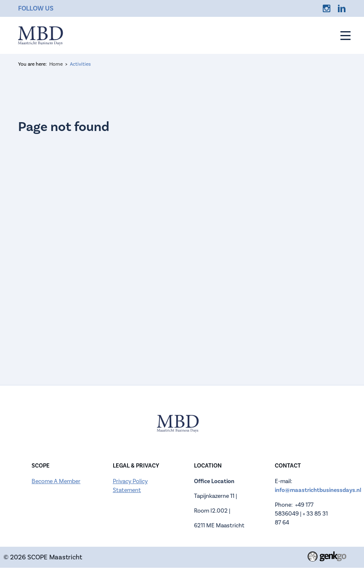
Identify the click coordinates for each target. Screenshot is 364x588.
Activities (80, 64)
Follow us (36, 8)
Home (56, 64)
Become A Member (56, 481)
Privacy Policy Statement (130, 486)
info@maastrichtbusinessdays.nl (318, 490)
